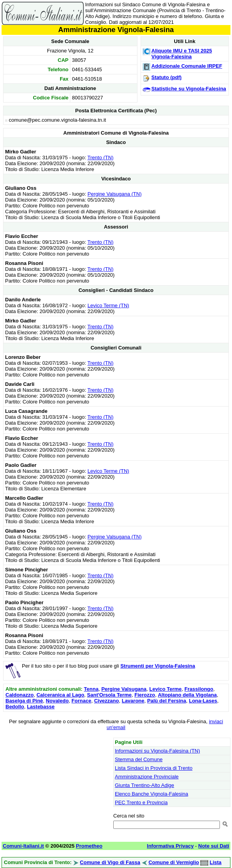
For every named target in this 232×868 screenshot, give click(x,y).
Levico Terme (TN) (108, 305)
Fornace (81, 701)
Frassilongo (199, 689)
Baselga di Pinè (24, 701)
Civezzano (107, 701)
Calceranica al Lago (60, 695)
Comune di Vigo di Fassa (110, 862)
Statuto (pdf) (167, 77)
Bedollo (15, 707)
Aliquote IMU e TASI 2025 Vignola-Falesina (182, 54)
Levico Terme (165, 689)
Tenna (91, 689)
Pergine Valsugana (124, 689)
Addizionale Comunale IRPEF (187, 66)
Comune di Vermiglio (174, 862)
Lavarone (133, 701)
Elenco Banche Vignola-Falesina (152, 794)
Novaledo (57, 701)
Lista (216, 862)
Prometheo (89, 846)
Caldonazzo (20, 695)
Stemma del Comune (139, 759)
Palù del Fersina (167, 701)
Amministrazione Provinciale (147, 777)
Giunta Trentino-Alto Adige (145, 785)
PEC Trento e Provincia (141, 802)
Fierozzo (145, 695)
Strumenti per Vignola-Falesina (158, 666)
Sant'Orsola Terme (109, 695)
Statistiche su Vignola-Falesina (189, 89)
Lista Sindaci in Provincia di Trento (154, 768)
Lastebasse (41, 707)
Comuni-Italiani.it (23, 846)
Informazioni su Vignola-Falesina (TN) (157, 751)
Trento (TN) (101, 158)
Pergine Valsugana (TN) (115, 194)
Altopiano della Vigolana (187, 695)
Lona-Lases (203, 701)
